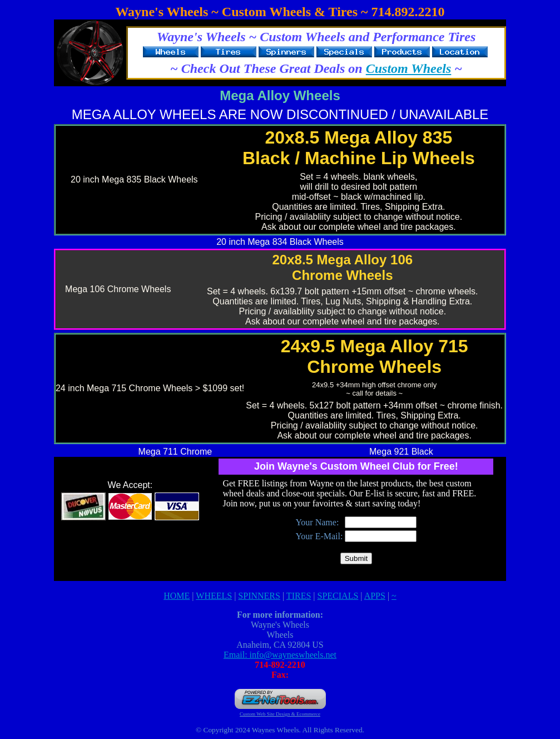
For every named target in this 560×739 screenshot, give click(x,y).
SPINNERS (259, 596)
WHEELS (214, 596)
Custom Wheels (409, 68)
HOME (177, 596)
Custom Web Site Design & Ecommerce (280, 714)
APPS (375, 596)
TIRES (299, 596)
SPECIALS (338, 596)
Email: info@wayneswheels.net (280, 655)
